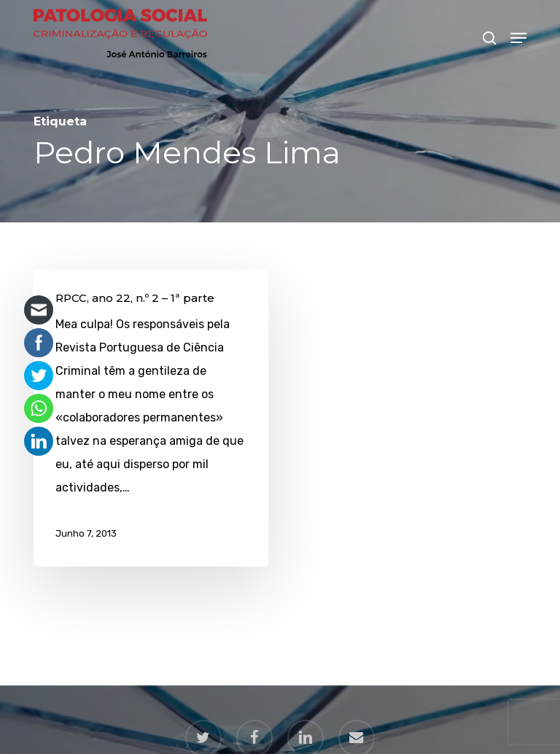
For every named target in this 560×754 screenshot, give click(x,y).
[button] (518, 38)
